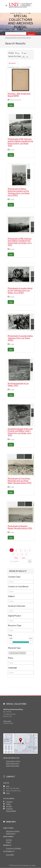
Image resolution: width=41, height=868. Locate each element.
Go (30, 561)
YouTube (9, 806)
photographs (12, 63)
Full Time (9, 840)
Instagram (9, 809)
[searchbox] (21, 582)
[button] (6, 6)
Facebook (9, 802)
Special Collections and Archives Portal (18, 37)
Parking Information (13, 766)
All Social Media (11, 811)
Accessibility (10, 855)
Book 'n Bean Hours (13, 763)
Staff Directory (11, 833)
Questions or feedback (14, 848)
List (17, 53)
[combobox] (21, 582)
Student (9, 842)
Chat (8, 786)
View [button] (11, 105)
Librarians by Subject (13, 831)
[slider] (11, 642)
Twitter (8, 804)
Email (8, 793)
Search (31, 35)
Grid (24, 53)
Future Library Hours (13, 761)
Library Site (7, 721)
